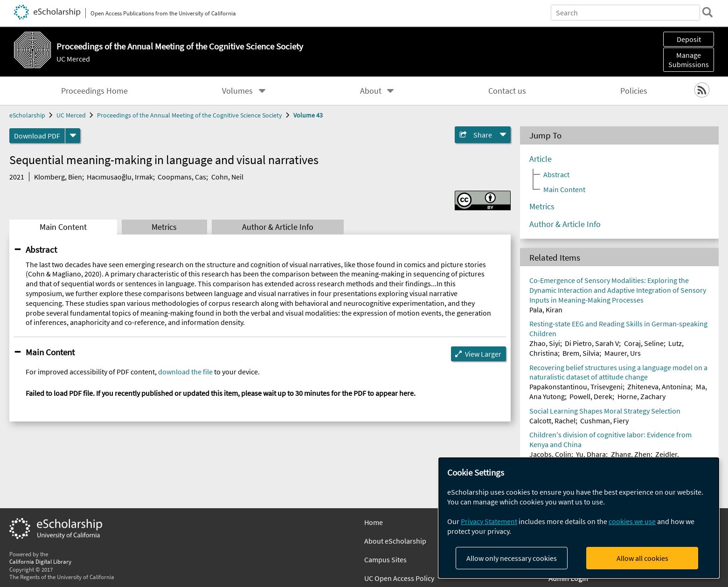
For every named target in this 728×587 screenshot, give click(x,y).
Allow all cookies (642, 558)
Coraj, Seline (644, 343)
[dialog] (579, 518)
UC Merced (73, 59)
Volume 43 (308, 115)
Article (541, 159)
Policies (634, 91)
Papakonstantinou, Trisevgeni (576, 387)
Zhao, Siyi (545, 343)
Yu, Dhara (591, 454)
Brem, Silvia (581, 353)
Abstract (41, 249)
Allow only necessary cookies (512, 558)
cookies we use (632, 521)
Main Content (63, 227)
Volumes (237, 91)
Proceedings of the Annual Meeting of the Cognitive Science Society (190, 115)
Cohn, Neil (227, 177)
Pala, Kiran (546, 310)
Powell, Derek (591, 396)
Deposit (689, 39)
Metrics (164, 227)
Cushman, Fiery (604, 421)
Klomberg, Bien (58, 177)
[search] (707, 12)
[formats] (73, 136)
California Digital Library (40, 561)
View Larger (483, 354)
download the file (185, 372)
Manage (689, 60)
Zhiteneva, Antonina (659, 387)
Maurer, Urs (623, 353)
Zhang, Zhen (631, 454)
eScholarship (27, 115)
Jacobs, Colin (550, 454)
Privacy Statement (489, 521)
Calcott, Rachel (552, 421)
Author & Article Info (278, 227)
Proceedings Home (94, 91)
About (371, 91)
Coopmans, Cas (182, 177)
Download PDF (37, 136)
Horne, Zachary (641, 396)
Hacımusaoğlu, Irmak (120, 177)
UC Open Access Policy (399, 578)
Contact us (507, 91)
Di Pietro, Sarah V (592, 343)
